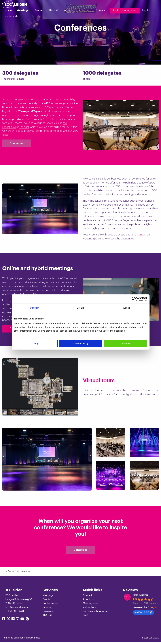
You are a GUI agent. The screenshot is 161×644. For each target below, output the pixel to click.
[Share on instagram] (17, 621)
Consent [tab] (35, 308)
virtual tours (100, 391)
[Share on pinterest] (27, 621)
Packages (48, 613)
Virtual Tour (90, 609)
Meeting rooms (92, 605)
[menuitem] (8, 11)
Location (68, 11)
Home (8, 11)
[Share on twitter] (8, 621)
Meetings (23, 11)
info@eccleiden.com (17, 609)
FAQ (85, 617)
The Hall (53, 11)
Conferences (50, 605)
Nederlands (11, 17)
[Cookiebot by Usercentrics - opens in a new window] (134, 299)
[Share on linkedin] (13, 621)
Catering (47, 609)
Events (39, 11)
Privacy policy (33, 640)
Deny (36, 343)
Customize (81, 343)
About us (84, 11)
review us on (143, 614)
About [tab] (127, 308)
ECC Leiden (140, 597)
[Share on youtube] (22, 621)
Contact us (16, 143)
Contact (100, 11)
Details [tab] (81, 308)
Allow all (125, 343)
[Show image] (47, 459)
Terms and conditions (13, 640)
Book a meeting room (125, 11)
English (146, 11)
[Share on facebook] (4, 621)
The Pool (24, 127)
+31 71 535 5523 (15, 613)
